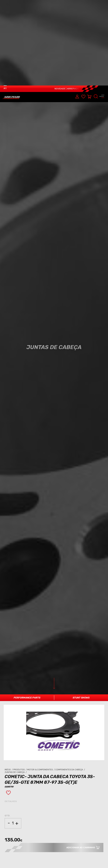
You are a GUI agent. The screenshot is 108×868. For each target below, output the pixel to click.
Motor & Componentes (41, 688)
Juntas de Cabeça (16, 691)
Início (9, 688)
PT (5, 3)
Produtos (20, 688)
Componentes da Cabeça (70, 688)
